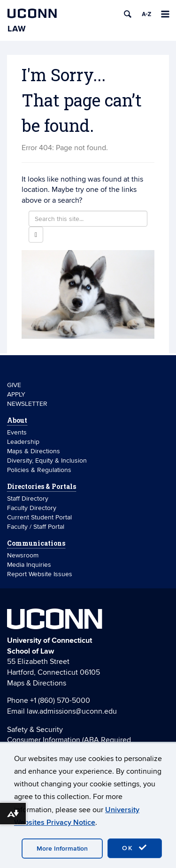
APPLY (16, 394)
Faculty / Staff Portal (36, 527)
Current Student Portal (39, 517)
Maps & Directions (34, 451)
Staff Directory (28, 499)
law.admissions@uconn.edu (72, 711)
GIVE (14, 385)
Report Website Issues (40, 574)
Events (17, 432)
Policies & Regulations (39, 470)
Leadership (23, 442)
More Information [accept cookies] (62, 849)
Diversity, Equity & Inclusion (47, 461)
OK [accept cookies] (135, 848)
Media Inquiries (29, 565)
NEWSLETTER (27, 404)
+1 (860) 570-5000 (60, 700)
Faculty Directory (32, 508)
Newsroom (24, 555)
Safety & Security (35, 730)
